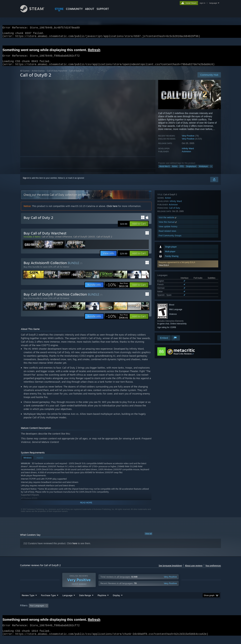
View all (148, 538)
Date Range (85, 602)
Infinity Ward (188, 152)
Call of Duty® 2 (104, 241)
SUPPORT (103, 9)
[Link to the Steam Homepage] (35, 11)
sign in (202, 3)
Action (175, 170)
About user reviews (194, 570)
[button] (188, 216)
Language (67, 602)
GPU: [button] (177, 612)
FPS (182, 170)
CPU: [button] (166, 612)
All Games (25, 75)
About (90, 9)
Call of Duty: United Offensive (57, 241)
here (75, 547)
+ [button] (211, 170)
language (213, 3)
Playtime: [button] (97, 612)
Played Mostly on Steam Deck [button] (121, 612)
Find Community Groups (170, 330)
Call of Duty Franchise (57, 75)
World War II (164, 170)
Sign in (26, 182)
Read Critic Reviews (183, 358)
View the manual (168, 317)
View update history (168, 321)
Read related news (167, 326)
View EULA (164, 218)
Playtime (102, 602)
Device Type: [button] (192, 612)
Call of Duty (175, 302)
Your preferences (213, 570)
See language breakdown (170, 570)
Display (116, 602)
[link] (117, 289)
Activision (186, 155)
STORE (59, 9)
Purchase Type (48, 602)
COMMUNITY (74, 9)
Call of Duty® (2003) (84, 241)
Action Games (38, 75)
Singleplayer (191, 170)
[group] (120, 612)
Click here (112, 210)
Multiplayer (203, 170)
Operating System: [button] (149, 612)
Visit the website (168, 312)
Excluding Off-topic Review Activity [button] (71, 612)
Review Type (28, 602)
